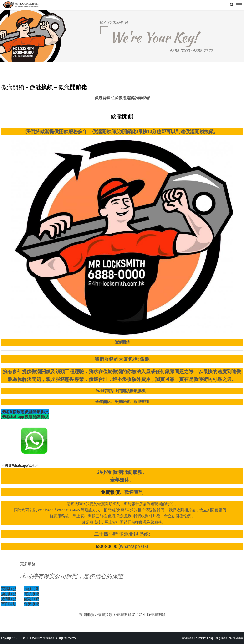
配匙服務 (32, 599)
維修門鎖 (32, 589)
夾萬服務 (9, 589)
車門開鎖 (9, 604)
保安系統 (32, 604)
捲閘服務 (9, 599)
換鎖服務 (9, 594)
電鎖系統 (32, 594)
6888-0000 (107, 546)
